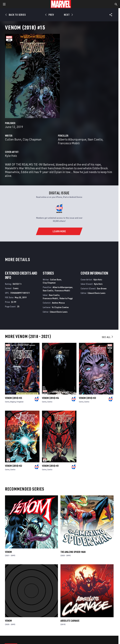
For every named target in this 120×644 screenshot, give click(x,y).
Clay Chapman (32, 139)
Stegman (20, 402)
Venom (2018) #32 (13, 466)
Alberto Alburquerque (72, 139)
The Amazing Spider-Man (73, 552)
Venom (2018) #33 (87, 398)
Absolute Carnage (70, 621)
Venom (8, 552)
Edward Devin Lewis (59, 312)
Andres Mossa (58, 303)
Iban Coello (95, 139)
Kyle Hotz (11, 156)
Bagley (13, 402)
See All (108, 337)
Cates (7, 402)
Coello (50, 402)
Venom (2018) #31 (50, 466)
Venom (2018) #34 (50, 398)
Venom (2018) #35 (13, 398)
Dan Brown (102, 288)
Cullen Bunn (13, 139)
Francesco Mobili (69, 143)
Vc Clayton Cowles (60, 307)
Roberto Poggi (66, 298)
